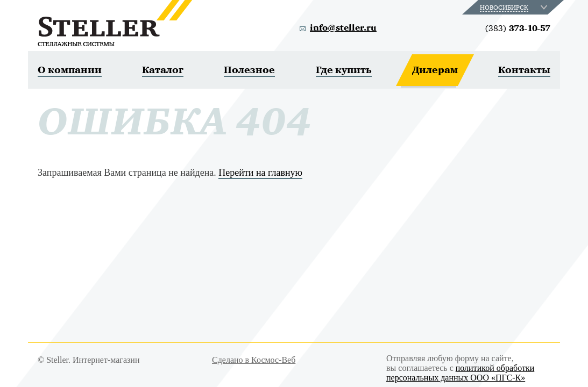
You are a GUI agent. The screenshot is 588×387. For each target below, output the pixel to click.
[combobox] (515, 7)
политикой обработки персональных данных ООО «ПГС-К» (460, 373)
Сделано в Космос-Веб (254, 360)
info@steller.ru (343, 28)
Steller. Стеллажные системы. (115, 23)
